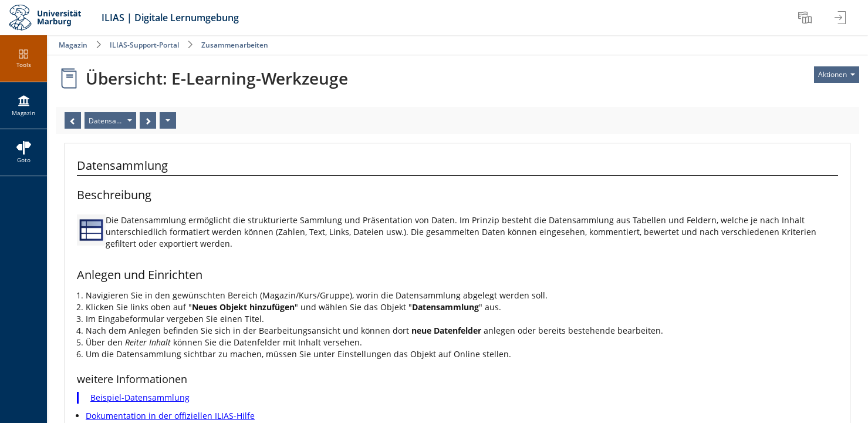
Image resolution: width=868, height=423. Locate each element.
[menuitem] (806, 18)
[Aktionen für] (837, 75)
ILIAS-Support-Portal (144, 45)
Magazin (73, 45)
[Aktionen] (168, 120)
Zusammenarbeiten (235, 45)
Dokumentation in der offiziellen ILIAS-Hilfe (170, 416)
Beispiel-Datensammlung (140, 397)
